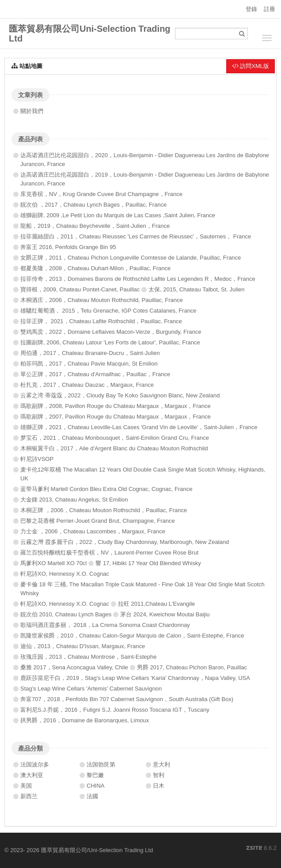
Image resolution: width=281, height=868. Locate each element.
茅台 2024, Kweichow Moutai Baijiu (165, 614)
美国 (26, 786)
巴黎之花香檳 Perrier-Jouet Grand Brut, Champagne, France (98, 521)
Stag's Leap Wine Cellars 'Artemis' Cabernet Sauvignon (91, 689)
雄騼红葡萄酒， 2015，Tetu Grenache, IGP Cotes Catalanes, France (108, 311)
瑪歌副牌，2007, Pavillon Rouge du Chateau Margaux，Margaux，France (116, 417)
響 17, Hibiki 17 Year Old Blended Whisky (148, 563)
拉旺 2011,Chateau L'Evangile (156, 604)
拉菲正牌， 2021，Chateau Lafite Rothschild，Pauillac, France (101, 321)
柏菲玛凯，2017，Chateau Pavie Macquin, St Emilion (89, 364)
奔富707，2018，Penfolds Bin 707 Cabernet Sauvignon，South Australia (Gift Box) (127, 699)
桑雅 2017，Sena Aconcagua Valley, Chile (74, 667)
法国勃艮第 (101, 764)
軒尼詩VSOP (37, 459)
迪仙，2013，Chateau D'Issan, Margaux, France (83, 646)
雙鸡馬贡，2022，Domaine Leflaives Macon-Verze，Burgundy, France (111, 332)
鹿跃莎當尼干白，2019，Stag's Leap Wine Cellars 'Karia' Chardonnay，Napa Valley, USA (135, 678)
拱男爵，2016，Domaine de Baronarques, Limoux (85, 720)
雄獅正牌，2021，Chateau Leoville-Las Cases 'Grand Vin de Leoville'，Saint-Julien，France (139, 427)
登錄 (251, 9)
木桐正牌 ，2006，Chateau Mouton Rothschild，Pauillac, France (104, 510)
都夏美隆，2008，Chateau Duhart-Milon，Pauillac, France (95, 268)
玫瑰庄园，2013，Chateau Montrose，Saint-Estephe (89, 657)
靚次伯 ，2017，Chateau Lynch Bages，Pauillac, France (93, 205)
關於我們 (32, 111)
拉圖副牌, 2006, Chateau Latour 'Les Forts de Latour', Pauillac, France (110, 342)
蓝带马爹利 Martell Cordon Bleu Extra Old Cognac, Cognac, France (106, 489)
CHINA (95, 786)
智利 (159, 775)
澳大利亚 (32, 775)
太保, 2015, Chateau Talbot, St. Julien (196, 289)
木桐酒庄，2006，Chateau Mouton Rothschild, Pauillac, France (102, 300)
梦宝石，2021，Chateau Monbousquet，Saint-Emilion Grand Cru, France (115, 438)
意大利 (161, 764)
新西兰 (29, 796)
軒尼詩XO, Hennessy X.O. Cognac (65, 574)
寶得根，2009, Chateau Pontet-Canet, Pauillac (80, 289)
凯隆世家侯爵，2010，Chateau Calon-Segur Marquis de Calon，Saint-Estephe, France (132, 636)
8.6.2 (261, 849)
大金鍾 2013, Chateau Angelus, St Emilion (74, 500)
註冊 (270, 9)
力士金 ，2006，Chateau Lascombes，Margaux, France (93, 531)
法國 (92, 796)
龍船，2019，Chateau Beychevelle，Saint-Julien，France (95, 226)
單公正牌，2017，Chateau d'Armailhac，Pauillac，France (95, 374)
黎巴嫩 (95, 775)
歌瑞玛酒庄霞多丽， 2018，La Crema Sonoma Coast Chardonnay (105, 625)
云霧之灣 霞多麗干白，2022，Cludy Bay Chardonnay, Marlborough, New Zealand (125, 542)
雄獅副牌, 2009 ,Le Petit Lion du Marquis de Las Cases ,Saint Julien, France (118, 215)
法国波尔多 (35, 764)
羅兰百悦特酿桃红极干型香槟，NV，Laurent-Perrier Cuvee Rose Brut (109, 553)
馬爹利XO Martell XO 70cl (53, 563)
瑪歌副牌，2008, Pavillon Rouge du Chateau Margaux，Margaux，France (116, 406)
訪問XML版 (251, 66)
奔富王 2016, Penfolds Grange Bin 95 (68, 247)
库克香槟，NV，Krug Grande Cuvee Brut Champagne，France (101, 194)
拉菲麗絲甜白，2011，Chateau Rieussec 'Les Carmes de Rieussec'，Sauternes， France (136, 236)
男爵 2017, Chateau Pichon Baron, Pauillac (192, 667)
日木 (159, 786)
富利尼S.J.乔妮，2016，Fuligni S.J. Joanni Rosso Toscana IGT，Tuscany (115, 710)
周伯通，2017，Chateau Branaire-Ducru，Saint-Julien (90, 353)
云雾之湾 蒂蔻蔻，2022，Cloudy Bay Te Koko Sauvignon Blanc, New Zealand (120, 395)
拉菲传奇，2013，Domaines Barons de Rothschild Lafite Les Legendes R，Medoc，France (138, 279)
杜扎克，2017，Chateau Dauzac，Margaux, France (87, 385)
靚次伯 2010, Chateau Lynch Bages (66, 614)
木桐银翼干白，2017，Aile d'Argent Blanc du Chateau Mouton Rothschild (114, 448)
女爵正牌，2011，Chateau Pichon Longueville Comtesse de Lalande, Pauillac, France (131, 258)
